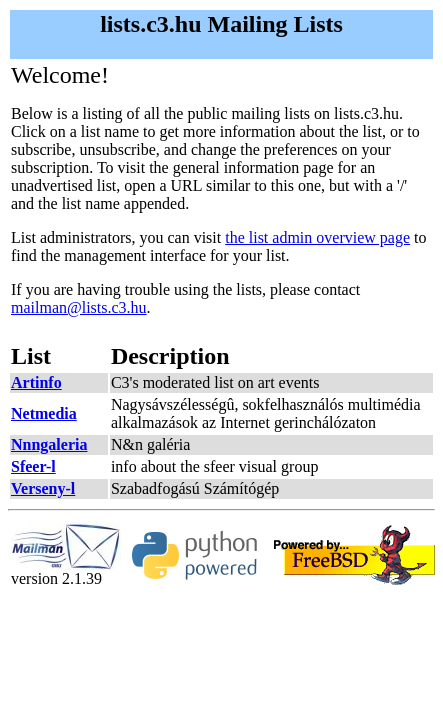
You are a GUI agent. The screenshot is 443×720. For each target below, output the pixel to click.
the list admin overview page (317, 237)
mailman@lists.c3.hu (79, 307)
